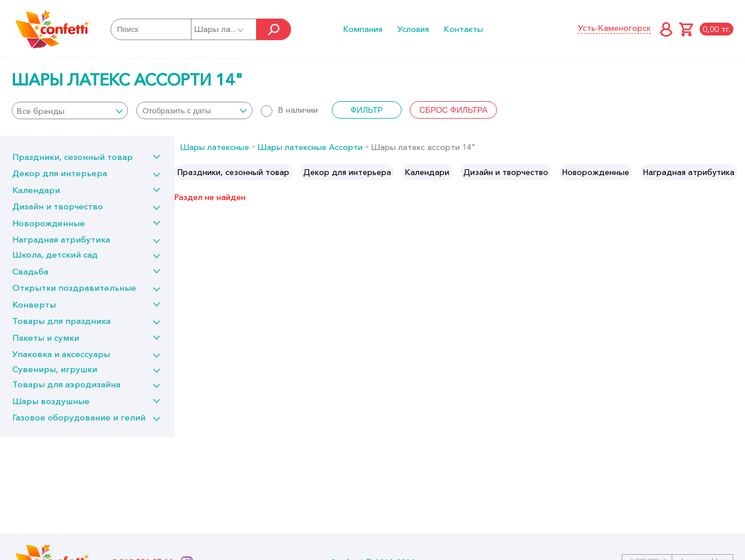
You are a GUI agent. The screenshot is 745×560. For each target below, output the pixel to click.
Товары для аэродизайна (66, 384)
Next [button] (735, 172)
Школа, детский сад (55, 254)
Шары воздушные (51, 401)
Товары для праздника (61, 321)
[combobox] (70, 110)
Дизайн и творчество (58, 206)
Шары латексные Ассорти (310, 147)
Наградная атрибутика (61, 239)
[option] (233, 172)
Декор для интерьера (60, 173)
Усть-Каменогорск (614, 28)
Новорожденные (49, 223)
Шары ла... (220, 29)
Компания (363, 29)
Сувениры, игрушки (55, 369)
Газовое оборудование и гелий (79, 417)
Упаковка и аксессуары (61, 354)
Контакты (464, 29)
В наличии (289, 110)
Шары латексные (215, 147)
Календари (36, 190)
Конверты (34, 304)
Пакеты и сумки (46, 338)
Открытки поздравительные (74, 288)
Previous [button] (184, 172)
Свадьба (30, 271)
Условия (413, 29)
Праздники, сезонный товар (72, 157)
